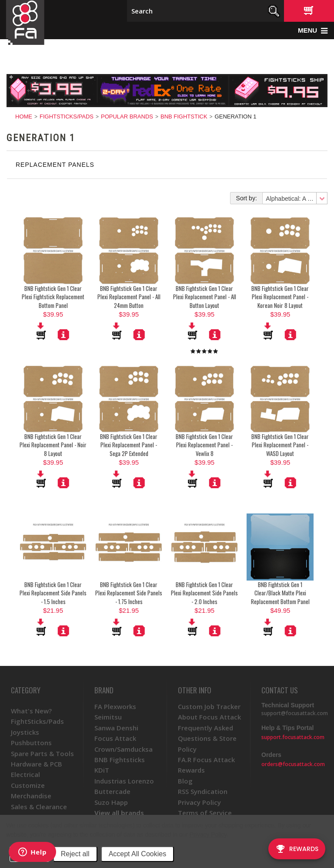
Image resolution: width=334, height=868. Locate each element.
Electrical (25, 774)
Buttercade (112, 791)
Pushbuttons (31, 743)
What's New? (31, 711)
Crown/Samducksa (124, 749)
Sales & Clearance (39, 807)
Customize (28, 785)
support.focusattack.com (293, 737)
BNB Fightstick (184, 117)
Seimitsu (108, 717)
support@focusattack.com (295, 713)
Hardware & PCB (37, 764)
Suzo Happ (111, 802)
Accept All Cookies (138, 854)
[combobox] (295, 198)
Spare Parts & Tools (42, 753)
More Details (63, 334)
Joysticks (25, 732)
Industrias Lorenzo (124, 781)
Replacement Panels (55, 165)
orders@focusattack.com (293, 764)
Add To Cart (42, 331)
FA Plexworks (115, 706)
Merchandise (31, 796)
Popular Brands (127, 117)
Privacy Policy (208, 834)
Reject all (75, 854)
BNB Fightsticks (120, 760)
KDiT (102, 770)
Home (24, 117)
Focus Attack (115, 738)
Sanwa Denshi (116, 728)
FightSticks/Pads (67, 117)
